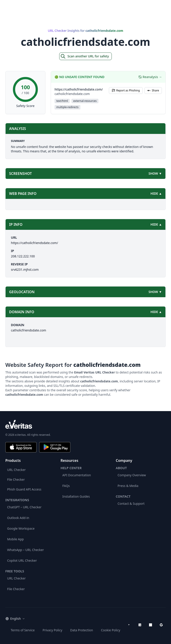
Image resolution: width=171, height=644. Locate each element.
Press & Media (128, 486)
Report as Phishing (126, 90)
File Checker (16, 479)
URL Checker (16, 470)
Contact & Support (131, 504)
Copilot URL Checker (22, 560)
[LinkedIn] (140, 625)
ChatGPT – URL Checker (24, 507)
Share (153, 90)
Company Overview (132, 475)
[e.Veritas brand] (85, 424)
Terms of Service (23, 630)
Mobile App (15, 539)
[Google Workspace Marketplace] (161, 625)
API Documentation (77, 475)
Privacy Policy (52, 630)
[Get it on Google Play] (55, 447)
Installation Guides (76, 496)
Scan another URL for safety (85, 56)
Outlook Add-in (18, 518)
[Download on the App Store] (21, 447)
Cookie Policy (110, 630)
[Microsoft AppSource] (151, 625)
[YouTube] (129, 625)
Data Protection (82, 630)
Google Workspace (21, 528)
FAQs (66, 486)
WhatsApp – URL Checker (25, 550)
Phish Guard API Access (24, 489)
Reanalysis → (150, 77)
